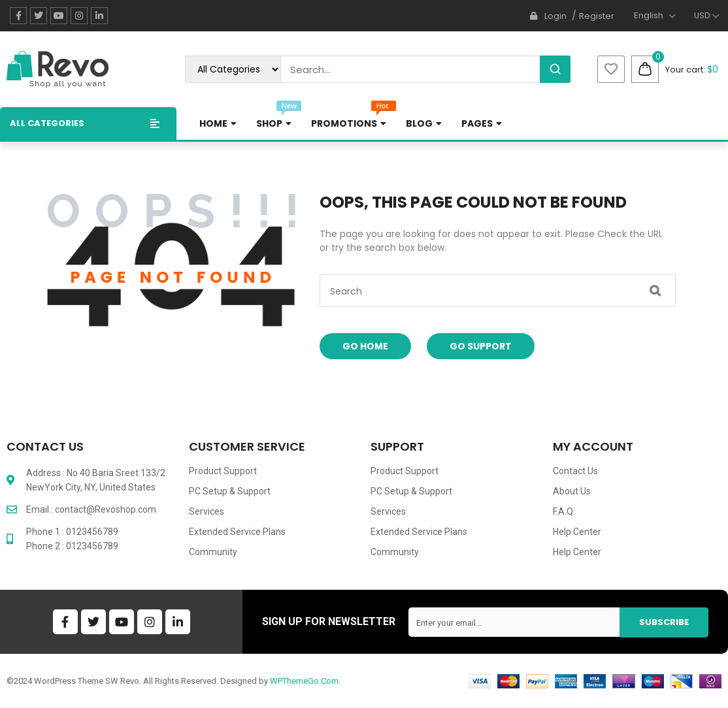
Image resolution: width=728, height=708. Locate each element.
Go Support (481, 346)
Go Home (365, 346)
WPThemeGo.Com (304, 681)
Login (555, 16)
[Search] (555, 69)
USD (702, 15)
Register (597, 16)
